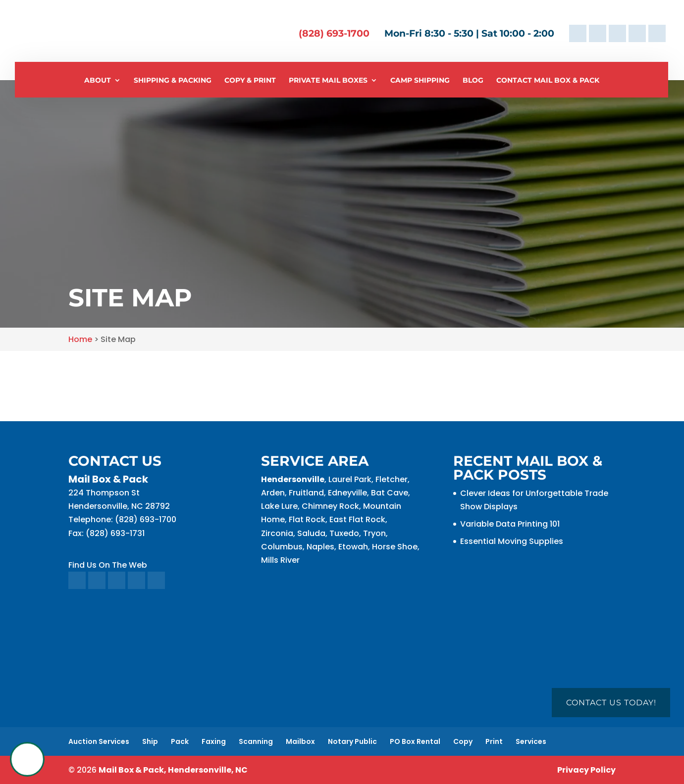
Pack (180, 741)
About (98, 81)
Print (494, 741)
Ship (150, 741)
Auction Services (99, 741)
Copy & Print (250, 81)
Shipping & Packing (173, 81)
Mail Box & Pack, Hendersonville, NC (173, 770)
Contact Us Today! (611, 703)
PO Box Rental (415, 741)
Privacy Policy (586, 770)
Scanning (256, 741)
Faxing (214, 741)
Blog (473, 81)
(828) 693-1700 (334, 33)
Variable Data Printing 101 (510, 524)
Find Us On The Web (108, 565)
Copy (463, 741)
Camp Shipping (420, 81)
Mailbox (300, 741)
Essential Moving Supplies (512, 541)
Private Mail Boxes (328, 81)
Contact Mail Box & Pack (548, 81)
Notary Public (352, 741)
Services (531, 741)
